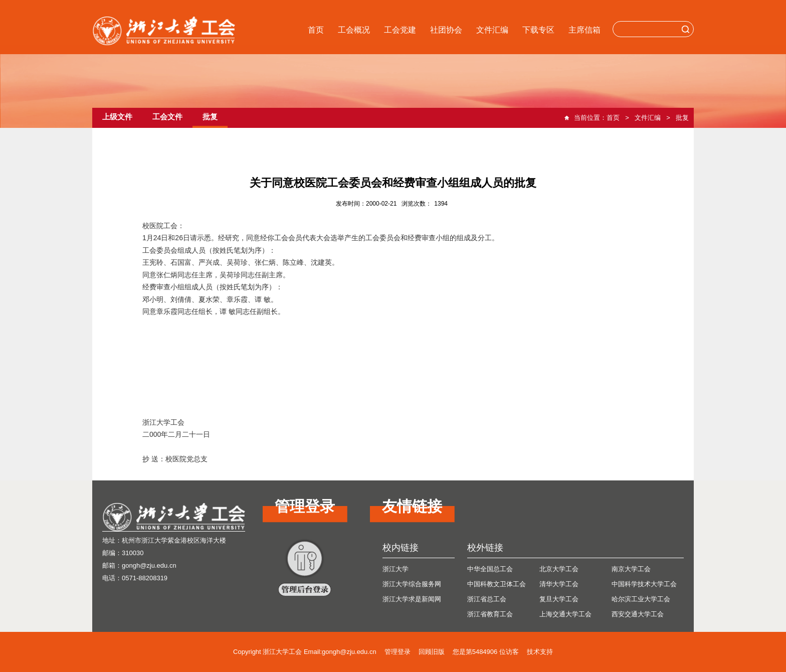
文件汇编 (492, 30)
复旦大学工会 (559, 599)
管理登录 (398, 652)
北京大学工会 (559, 569)
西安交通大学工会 (638, 614)
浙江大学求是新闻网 (412, 599)
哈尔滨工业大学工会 (641, 599)
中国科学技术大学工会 (644, 584)
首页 (316, 30)
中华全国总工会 (490, 569)
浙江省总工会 (487, 599)
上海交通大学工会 (565, 614)
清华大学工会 (559, 584)
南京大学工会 (631, 569)
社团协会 (446, 30)
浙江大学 (396, 569)
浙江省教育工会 (490, 614)
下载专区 (538, 30)
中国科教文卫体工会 (497, 584)
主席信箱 (584, 30)
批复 (682, 118)
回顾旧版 (432, 652)
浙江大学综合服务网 (412, 584)
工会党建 (400, 30)
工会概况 (354, 30)
